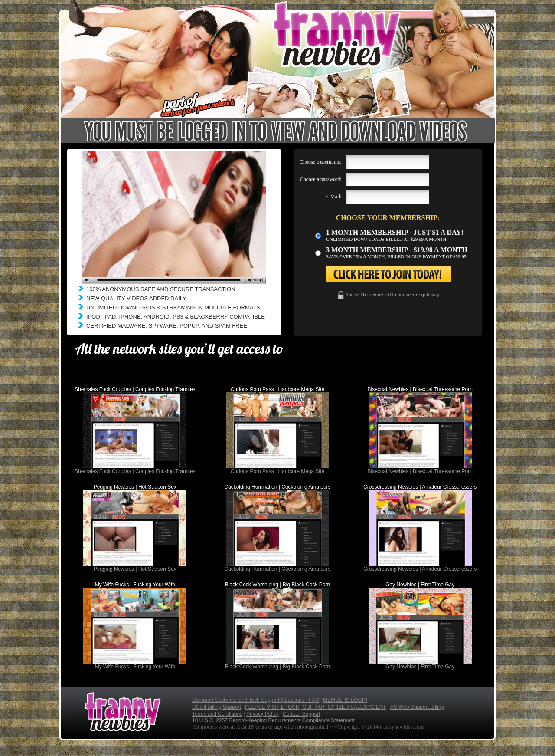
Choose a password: (321, 179)
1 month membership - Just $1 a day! (395, 232)
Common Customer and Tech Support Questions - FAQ (256, 700)
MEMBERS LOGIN (345, 700)
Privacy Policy (263, 714)
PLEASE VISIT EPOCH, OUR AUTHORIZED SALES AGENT (316, 707)
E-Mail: (333, 197)
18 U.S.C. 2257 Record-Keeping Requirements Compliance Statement (273, 720)
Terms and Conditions (217, 714)
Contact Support (302, 714)
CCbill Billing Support (217, 707)
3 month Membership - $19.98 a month (397, 250)
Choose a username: (321, 162)
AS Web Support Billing (417, 707)
